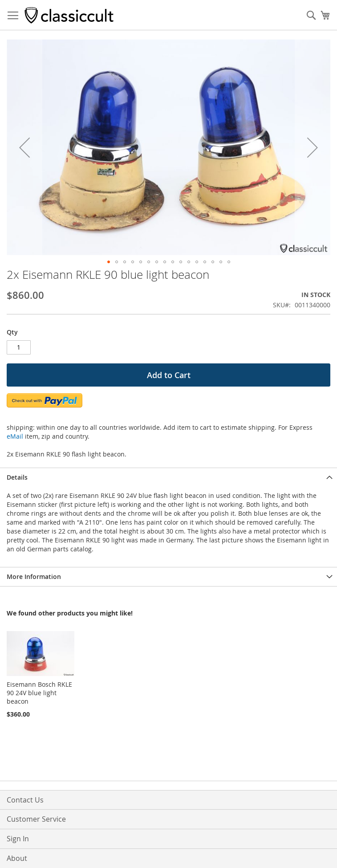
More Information (34, 577)
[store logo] (69, 15)
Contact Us (25, 800)
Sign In (18, 839)
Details (17, 477)
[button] (24, 147)
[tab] (168, 477)
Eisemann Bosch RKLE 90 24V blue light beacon (39, 693)
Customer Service (36, 819)
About (17, 858)
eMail (15, 436)
